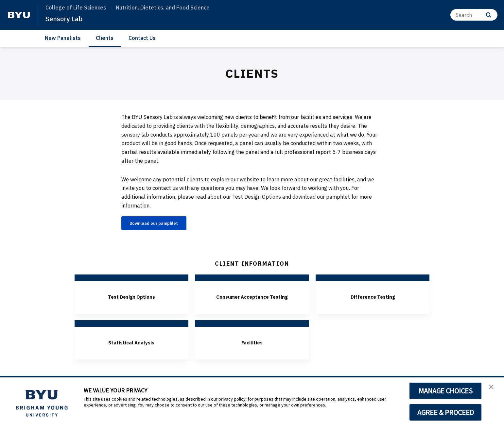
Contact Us (142, 38)
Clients (105, 38)
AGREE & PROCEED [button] (446, 412)
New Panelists (63, 38)
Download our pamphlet (163, 224)
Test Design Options (131, 298)
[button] (493, 389)
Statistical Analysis (131, 354)
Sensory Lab (67, 18)
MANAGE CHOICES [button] (446, 391)
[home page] (19, 15)
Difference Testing (373, 298)
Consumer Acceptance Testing (252, 303)
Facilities (252, 354)
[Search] (474, 15)
